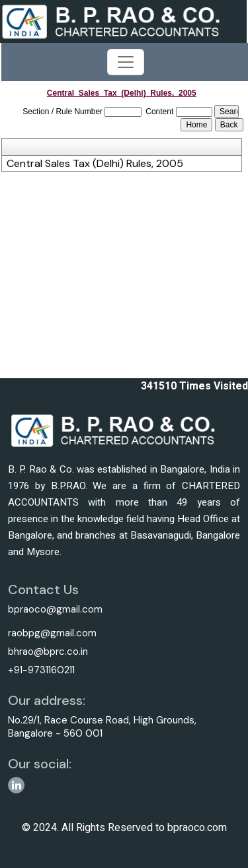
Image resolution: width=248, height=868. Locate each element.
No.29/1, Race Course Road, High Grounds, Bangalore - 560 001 (102, 727)
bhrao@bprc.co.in (48, 651)
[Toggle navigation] (126, 62)
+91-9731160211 (41, 670)
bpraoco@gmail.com (55, 609)
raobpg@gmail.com (52, 633)
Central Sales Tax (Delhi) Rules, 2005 (95, 164)
